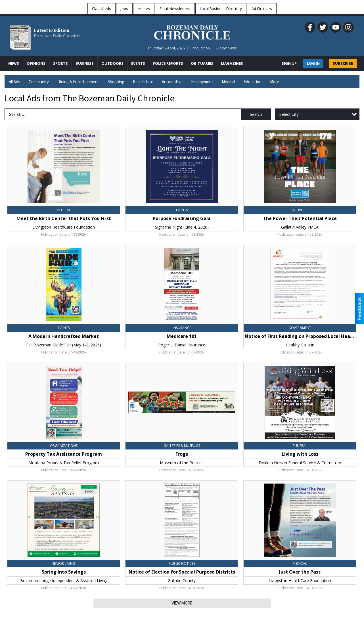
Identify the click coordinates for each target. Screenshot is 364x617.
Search (256, 114)
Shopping (116, 82)
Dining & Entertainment (78, 82)
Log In (313, 63)
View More (182, 603)
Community (39, 82)
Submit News (226, 48)
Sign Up (289, 63)
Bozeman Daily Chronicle (57, 36)
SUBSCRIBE (343, 63)
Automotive (172, 82)
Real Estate (143, 82)
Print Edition (200, 48)
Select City (289, 114)
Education (253, 82)
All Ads (14, 82)
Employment (202, 82)
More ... (276, 82)
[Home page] (192, 32)
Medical (228, 82)
